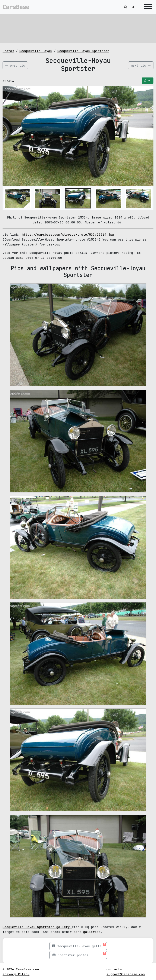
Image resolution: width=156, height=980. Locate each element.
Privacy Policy (16, 974)
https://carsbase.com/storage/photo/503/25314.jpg (68, 234)
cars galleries (87, 932)
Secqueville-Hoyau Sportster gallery (37, 927)
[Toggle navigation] (147, 7)
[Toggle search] (125, 7)
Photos (8, 51)
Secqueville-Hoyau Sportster (83, 51)
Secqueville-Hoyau (36, 51)
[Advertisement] (78, 28)
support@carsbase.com (126, 974)
